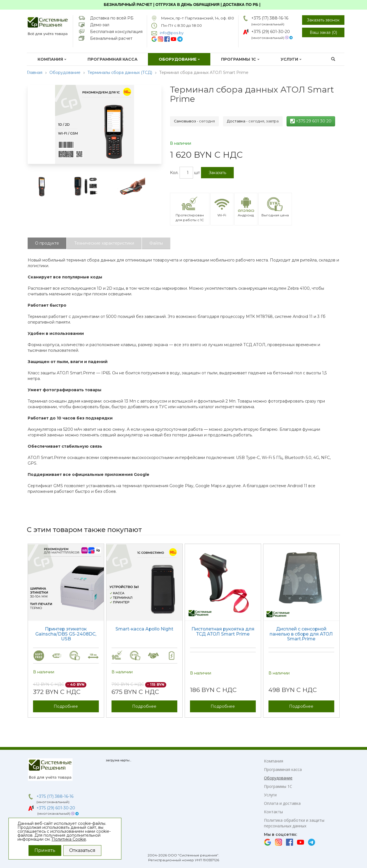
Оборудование (179, 59)
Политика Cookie (69, 839)
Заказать (217, 173)
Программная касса (112, 59)
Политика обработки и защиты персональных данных (294, 823)
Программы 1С (240, 59)
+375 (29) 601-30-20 (271, 32)
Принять (45, 850)
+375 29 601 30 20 (311, 121)
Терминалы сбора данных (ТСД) (120, 72)
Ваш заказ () (323, 32)
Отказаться (82, 850)
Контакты (273, 812)
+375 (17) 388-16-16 (270, 18)
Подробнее (66, 706)
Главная (35, 72)
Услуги (291, 59)
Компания (52, 59)
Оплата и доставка (282, 803)
